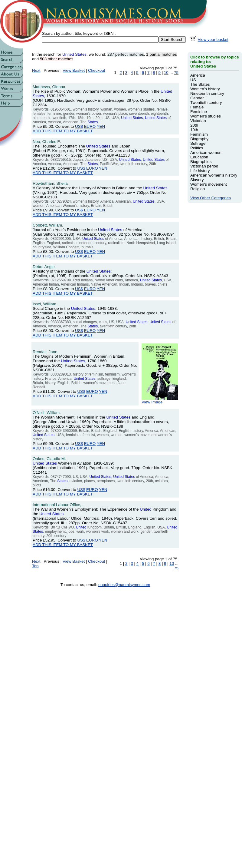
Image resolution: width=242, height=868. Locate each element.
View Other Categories (211, 198)
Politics (197, 148)
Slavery (197, 180)
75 (176, 73)
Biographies (201, 162)
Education (199, 157)
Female (197, 107)
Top (35, 566)
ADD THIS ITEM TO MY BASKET (63, 131)
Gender (197, 98)
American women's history (214, 175)
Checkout (96, 70)
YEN (101, 126)
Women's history (205, 89)
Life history (200, 171)
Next (36, 70)
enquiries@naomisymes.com (124, 585)
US (193, 80)
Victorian (198, 121)
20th (194, 125)
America (198, 75)
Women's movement (209, 184)
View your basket (213, 40)
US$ (79, 126)
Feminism (199, 134)
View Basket (74, 70)
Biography (199, 139)
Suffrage (198, 143)
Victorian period (204, 166)
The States (200, 84)
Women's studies (206, 116)
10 (166, 73)
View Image (160, 400)
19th (194, 130)
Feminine (199, 112)
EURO (90, 126)
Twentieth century (206, 103)
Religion (198, 189)
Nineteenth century (207, 93)
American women (206, 152)
